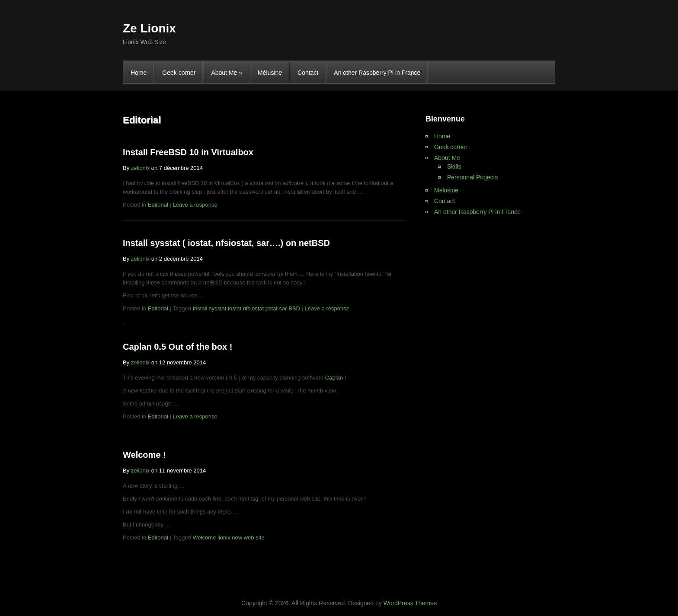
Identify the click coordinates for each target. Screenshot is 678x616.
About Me (227, 73)
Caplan (334, 378)
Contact (308, 73)
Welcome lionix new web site (228, 538)
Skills (454, 166)
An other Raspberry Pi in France (377, 73)
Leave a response (195, 205)
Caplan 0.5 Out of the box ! (177, 347)
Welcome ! (144, 455)
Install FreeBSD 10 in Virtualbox (188, 152)
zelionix (140, 168)
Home (139, 73)
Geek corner (179, 73)
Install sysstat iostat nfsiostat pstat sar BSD (246, 308)
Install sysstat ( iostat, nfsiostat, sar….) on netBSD (226, 243)
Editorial (158, 205)
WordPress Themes (410, 603)
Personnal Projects (473, 177)
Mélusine (270, 73)
